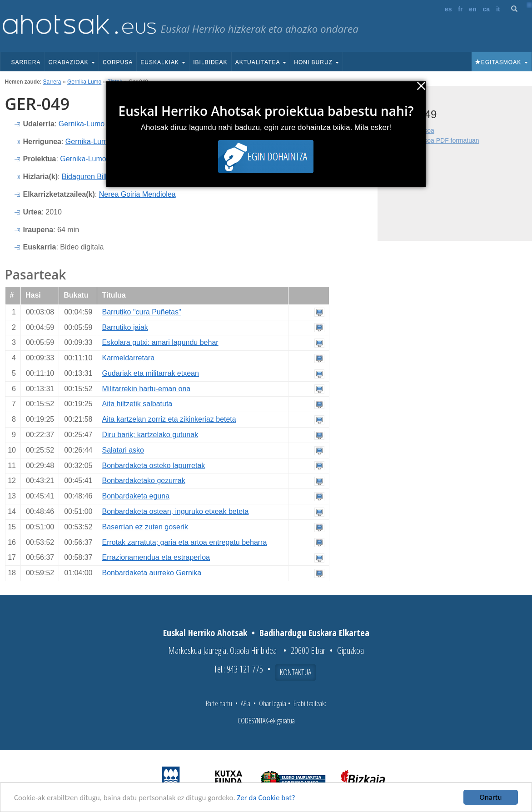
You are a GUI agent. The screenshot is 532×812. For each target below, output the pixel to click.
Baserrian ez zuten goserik (145, 527)
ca (487, 9)
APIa (246, 703)
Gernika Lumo (84, 82)
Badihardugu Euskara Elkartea (314, 633)
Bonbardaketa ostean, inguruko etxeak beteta (175, 511)
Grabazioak (72, 62)
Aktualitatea (261, 62)
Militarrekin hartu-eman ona (146, 389)
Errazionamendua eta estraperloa (156, 557)
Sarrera (26, 62)
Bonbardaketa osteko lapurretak (153, 466)
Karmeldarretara (128, 358)
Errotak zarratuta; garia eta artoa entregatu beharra (184, 542)
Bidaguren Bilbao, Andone (104, 177)
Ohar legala (273, 703)
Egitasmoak (502, 62)
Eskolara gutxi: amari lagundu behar (160, 342)
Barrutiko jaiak (125, 327)
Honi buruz (316, 62)
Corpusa (118, 62)
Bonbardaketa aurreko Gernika (152, 573)
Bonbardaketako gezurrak (143, 481)
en (472, 9)
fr (460, 9)
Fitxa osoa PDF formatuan (442, 140)
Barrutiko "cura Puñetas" (141, 312)
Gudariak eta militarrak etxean (150, 373)
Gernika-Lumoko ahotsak (101, 159)
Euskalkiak (163, 62)
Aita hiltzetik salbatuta (137, 404)
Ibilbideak (210, 62)
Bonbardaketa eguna (136, 496)
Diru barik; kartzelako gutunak (150, 435)
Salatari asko (123, 450)
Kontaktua (296, 672)
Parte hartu (219, 703)
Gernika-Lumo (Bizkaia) (97, 124)
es (448, 9)
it (498, 9)
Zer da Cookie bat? (266, 798)
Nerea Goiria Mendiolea (137, 194)
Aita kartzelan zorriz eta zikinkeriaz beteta (169, 419)
